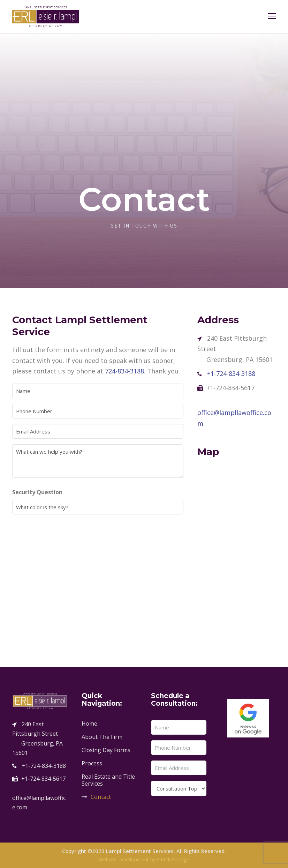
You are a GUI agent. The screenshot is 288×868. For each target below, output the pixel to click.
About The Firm (102, 737)
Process (92, 763)
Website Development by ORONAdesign (144, 859)
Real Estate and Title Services (108, 780)
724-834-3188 (124, 371)
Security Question (51, 492)
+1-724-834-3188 (231, 373)
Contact (101, 797)
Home (89, 724)
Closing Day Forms (106, 750)
